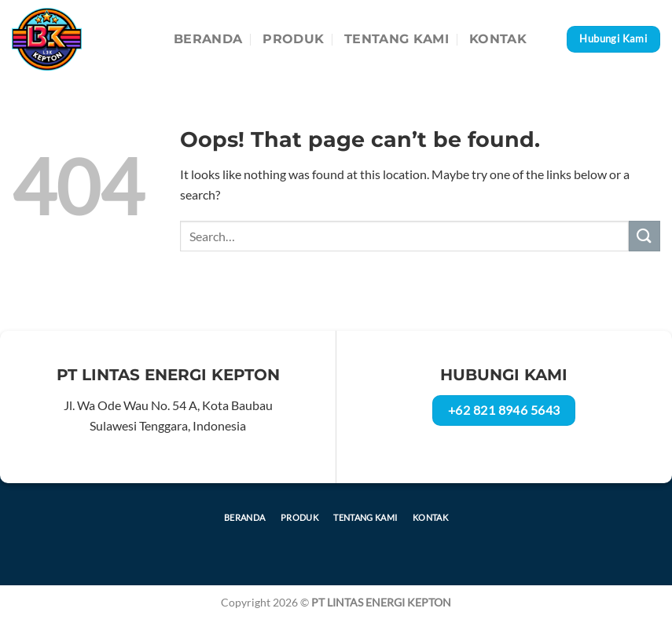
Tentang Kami (397, 39)
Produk (293, 39)
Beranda (208, 39)
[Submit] (644, 236)
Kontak (498, 39)
